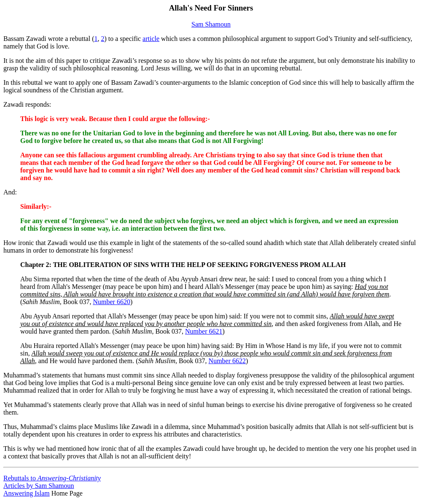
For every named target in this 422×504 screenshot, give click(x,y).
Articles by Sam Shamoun (39, 486)
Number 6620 (111, 302)
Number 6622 (227, 361)
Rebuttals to (52, 478)
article (151, 39)
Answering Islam (27, 493)
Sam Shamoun (211, 24)
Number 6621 (204, 331)
